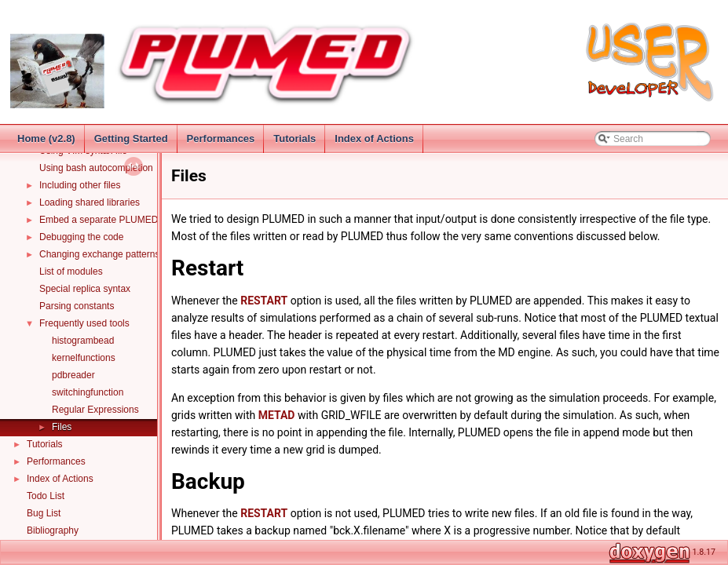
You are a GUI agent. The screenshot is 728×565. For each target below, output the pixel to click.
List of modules (71, 272)
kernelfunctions (84, 358)
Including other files (80, 185)
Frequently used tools (84, 323)
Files (62, 427)
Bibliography (53, 530)
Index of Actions (374, 139)
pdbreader (73, 375)
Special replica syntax (85, 289)
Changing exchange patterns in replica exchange (141, 254)
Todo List (46, 496)
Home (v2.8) (46, 139)
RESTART (264, 301)
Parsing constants (77, 306)
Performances (221, 139)
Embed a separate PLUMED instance (117, 220)
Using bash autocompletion (96, 168)
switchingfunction (88, 392)
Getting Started (131, 139)
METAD (277, 415)
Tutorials (294, 139)
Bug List (44, 513)
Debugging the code (81, 237)
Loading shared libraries (90, 202)
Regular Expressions (95, 410)
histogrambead (83, 341)
